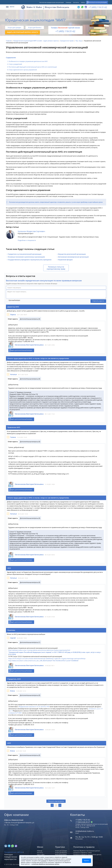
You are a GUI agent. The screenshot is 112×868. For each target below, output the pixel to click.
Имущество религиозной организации (72, 254)
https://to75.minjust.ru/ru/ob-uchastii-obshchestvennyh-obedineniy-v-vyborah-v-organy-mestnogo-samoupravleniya (47, 659)
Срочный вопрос (14, 300)
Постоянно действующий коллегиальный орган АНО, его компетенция (33, 67)
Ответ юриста (13, 319)
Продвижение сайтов (13, 852)
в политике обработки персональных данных (45, 864)
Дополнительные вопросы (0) (30, 319)
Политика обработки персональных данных (87, 851)
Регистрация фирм (61, 855)
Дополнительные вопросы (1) (30, 642)
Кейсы (83, 2)
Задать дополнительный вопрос (21, 350)
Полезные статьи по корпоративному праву (56, 268)
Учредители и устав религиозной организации (25, 254)
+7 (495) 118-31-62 (98, 7)
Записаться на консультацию (97, 2)
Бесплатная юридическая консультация (52, 2)
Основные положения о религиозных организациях (26, 257)
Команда (68, 2)
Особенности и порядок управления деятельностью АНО (28, 61)
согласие (44, 861)
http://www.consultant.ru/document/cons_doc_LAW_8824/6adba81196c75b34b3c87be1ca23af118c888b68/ (43, 661)
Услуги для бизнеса (35, 28)
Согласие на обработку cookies (83, 853)
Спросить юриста (98, 301)
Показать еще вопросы (56, 801)
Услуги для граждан (14, 28)
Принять (87, 861)
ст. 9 (11, 711)
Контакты (76, 2)
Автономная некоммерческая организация (73, 257)
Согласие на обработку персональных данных (87, 855)
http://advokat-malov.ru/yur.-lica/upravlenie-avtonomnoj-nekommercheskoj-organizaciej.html (39, 650)
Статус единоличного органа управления (23, 70)
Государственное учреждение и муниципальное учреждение (30, 260)
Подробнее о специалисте (27, 240)
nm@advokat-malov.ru (85, 831)
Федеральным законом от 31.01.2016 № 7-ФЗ (34, 707)
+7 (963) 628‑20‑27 (84, 822)
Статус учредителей (15, 64)
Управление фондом (65, 260)
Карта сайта (41, 855)
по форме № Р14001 (15, 713)
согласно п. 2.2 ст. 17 (96, 709)
